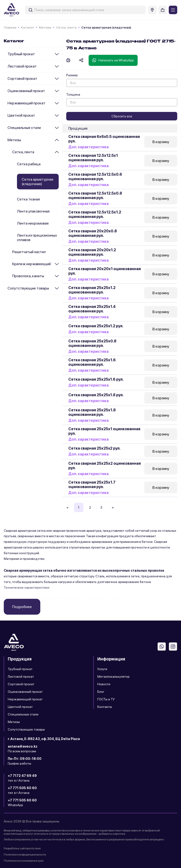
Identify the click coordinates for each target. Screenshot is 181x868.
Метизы (45, 27)
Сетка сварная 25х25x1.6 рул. (96, 379)
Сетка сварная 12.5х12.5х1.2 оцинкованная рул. (95, 214)
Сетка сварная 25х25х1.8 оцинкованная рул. (92, 412)
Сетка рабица (29, 164)
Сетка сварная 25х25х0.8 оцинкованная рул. (92, 343)
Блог (101, 692)
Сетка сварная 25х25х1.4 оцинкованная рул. (92, 309)
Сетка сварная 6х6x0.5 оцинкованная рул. (104, 139)
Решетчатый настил (29, 252)
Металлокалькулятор (113, 677)
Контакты (105, 707)
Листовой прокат (22, 66)
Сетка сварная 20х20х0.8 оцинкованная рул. (93, 233)
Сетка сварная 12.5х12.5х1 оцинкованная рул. (93, 158)
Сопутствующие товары (28, 288)
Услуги (102, 669)
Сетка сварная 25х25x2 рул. (94, 448)
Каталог (28, 27)
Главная (10, 27)
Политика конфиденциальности (25, 855)
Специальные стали (24, 128)
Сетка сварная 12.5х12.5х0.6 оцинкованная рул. (95, 177)
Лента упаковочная (33, 211)
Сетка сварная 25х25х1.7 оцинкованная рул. (92, 485)
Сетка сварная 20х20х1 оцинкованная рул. (105, 271)
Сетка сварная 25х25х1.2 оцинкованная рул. (92, 290)
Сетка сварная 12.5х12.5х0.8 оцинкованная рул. (95, 196)
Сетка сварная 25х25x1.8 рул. (96, 395)
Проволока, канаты (28, 276)
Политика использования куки (24, 861)
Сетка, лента (66, 27)
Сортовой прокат (22, 79)
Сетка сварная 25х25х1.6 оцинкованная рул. (92, 362)
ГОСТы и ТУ (106, 699)
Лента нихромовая (33, 223)
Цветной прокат (21, 115)
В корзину (161, 142)
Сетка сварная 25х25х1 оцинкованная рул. (104, 431)
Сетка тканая (28, 199)
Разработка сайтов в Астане (22, 848)
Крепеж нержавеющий (31, 264)
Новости (104, 684)
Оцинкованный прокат (26, 91)
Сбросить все (122, 116)
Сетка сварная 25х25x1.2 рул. (96, 326)
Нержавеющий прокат (27, 103)
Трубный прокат (21, 54)
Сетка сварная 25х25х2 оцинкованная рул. (105, 466)
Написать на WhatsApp (113, 60)
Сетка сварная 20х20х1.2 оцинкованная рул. (92, 252)
